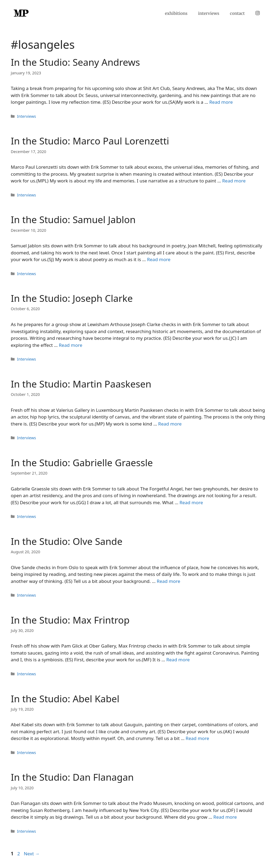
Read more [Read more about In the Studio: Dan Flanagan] (225, 817)
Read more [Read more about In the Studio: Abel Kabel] (197, 738)
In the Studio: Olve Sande (67, 541)
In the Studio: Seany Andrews (75, 62)
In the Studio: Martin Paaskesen (81, 384)
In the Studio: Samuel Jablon (73, 219)
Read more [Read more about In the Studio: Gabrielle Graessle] (191, 502)
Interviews (26, 116)
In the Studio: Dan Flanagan (72, 777)
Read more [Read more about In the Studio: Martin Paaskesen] (170, 424)
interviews (209, 13)
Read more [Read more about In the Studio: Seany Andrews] (221, 102)
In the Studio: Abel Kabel (65, 699)
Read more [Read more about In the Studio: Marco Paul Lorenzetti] (234, 181)
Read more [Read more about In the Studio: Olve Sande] (169, 581)
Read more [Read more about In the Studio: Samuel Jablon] (159, 259)
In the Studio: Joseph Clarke (72, 298)
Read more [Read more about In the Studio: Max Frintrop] (178, 660)
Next (32, 854)
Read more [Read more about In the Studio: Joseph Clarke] (70, 345)
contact (237, 13)
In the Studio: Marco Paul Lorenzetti (90, 141)
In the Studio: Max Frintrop (70, 620)
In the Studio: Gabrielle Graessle (82, 463)
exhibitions (176, 13)
